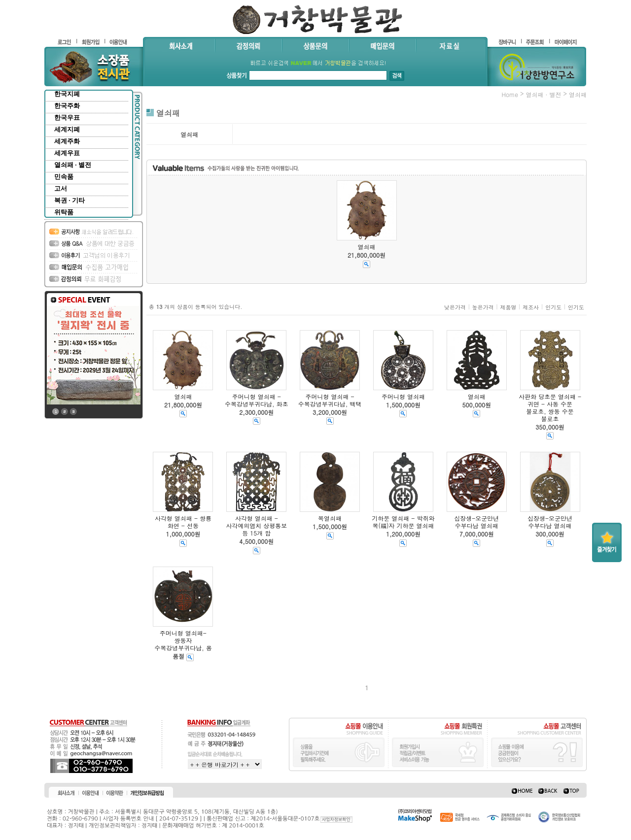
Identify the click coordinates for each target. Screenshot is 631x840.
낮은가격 (455, 307)
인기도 (553, 307)
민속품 (64, 177)
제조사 (531, 307)
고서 (61, 188)
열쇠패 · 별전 (73, 165)
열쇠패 (578, 94)
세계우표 (67, 153)
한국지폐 (67, 94)
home (510, 94)
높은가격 (483, 307)
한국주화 (67, 106)
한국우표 (67, 118)
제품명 (508, 307)
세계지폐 (67, 129)
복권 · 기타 (70, 200)
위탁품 (64, 212)
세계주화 (67, 141)
